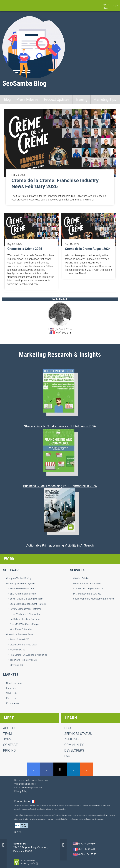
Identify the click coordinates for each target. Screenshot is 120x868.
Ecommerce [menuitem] (12, 703)
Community (74, 745)
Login (115, 6)
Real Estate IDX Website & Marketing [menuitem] (29, 655)
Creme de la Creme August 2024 (88, 249)
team (7, 734)
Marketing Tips (105, 99)
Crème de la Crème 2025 (25, 249)
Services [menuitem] (78, 570)
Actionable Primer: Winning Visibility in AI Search (60, 545)
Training (81, 99)
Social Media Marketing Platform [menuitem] (27, 599)
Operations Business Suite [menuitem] (20, 634)
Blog (7, 99)
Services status (78, 734)
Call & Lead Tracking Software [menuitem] (25, 619)
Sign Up (106, 5)
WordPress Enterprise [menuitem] (21, 629)
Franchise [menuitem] (11, 688)
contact (10, 745)
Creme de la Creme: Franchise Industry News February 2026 (55, 183)
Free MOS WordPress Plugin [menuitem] (24, 624)
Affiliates (73, 739)
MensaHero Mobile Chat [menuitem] (22, 589)
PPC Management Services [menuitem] (87, 594)
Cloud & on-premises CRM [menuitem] (23, 645)
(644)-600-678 (60, 333)
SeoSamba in (22, 801)
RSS (87, 769)
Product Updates (57, 99)
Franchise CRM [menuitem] (18, 650)
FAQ (67, 756)
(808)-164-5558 (85, 854)
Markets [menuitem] (11, 675)
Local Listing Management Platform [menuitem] (28, 604)
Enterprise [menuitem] (11, 698)
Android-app (36, 864)
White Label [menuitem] (12, 693)
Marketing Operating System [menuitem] (21, 584)
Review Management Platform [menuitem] (25, 609)
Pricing (9, 750)
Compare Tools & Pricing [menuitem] (19, 578)
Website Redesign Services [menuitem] (87, 584)
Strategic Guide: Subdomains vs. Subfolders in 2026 (60, 426)
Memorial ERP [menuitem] (17, 665)
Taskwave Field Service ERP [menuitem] (24, 660)
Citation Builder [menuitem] (81, 578)
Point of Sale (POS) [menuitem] (20, 639)
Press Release (27, 99)
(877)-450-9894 (60, 329)
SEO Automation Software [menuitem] (23, 594)
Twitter (60, 769)
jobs (7, 739)
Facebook (47, 769)
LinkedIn (73, 769)
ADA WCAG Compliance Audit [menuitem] (88, 589)
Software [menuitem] (12, 570)
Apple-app (38, 864)
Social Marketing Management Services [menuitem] (93, 599)
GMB (34, 769)
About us (11, 728)
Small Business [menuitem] (14, 683)
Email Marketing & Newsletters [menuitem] (26, 614)
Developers (74, 750)
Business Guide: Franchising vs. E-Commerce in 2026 (60, 486)
